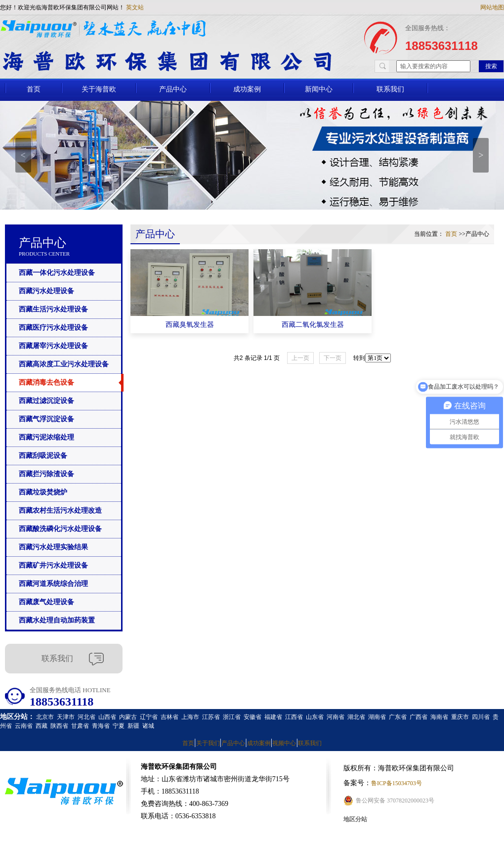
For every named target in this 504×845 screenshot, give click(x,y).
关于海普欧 (99, 89)
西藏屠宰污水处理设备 (53, 346)
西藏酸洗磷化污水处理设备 (60, 529)
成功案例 (247, 89)
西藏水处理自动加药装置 (57, 620)
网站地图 (492, 7)
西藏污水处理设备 (46, 291)
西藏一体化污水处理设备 (57, 273)
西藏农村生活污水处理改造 (60, 511)
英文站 (135, 7)
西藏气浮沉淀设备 (46, 419)
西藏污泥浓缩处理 (46, 437)
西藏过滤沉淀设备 (46, 401)
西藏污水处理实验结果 (53, 547)
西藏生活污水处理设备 (53, 309)
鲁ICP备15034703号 (397, 783)
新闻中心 (319, 89)
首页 (34, 89)
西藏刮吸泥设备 (43, 456)
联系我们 (390, 89)
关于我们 (208, 743)
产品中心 (173, 89)
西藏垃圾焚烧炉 (43, 492)
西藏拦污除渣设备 (46, 474)
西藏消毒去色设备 (46, 382)
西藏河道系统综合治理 (53, 584)
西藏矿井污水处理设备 (53, 565)
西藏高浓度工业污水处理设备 (64, 364)
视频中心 (284, 743)
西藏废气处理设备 (46, 602)
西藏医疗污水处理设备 (53, 328)
